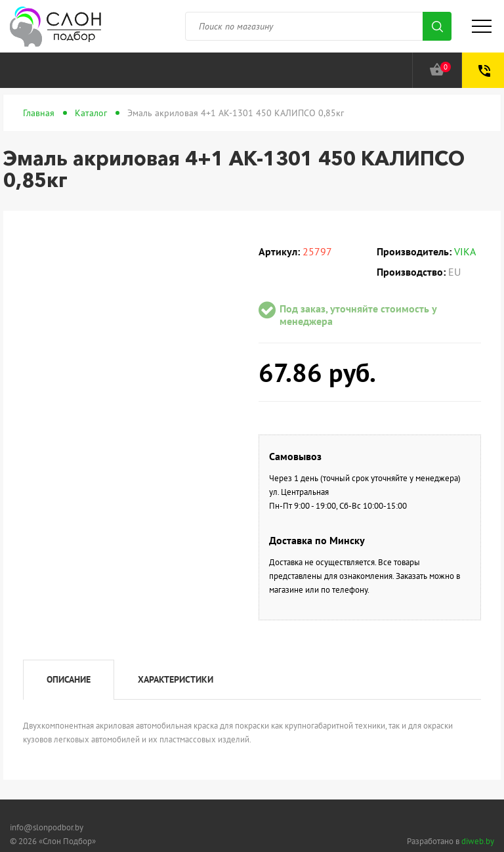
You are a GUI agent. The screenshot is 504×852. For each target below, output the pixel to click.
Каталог (91, 113)
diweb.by (478, 841)
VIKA (465, 251)
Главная (39, 113)
